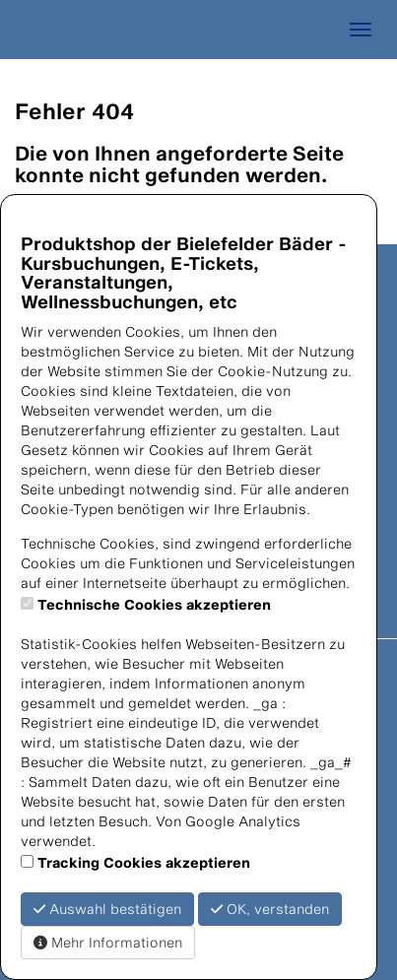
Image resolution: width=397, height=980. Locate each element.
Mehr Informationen (108, 942)
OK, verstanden (270, 909)
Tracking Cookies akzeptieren (144, 862)
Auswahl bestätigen (107, 909)
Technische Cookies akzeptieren (154, 604)
